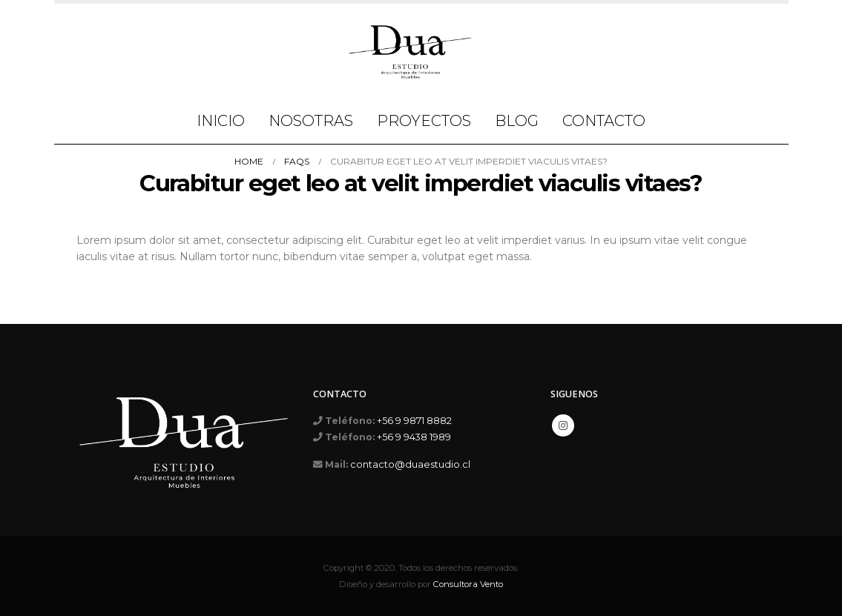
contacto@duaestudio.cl (410, 464)
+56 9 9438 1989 (414, 437)
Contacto (604, 121)
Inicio (221, 121)
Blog (517, 121)
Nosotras (311, 121)
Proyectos (424, 121)
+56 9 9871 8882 (414, 421)
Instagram (563, 425)
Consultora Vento (468, 584)
